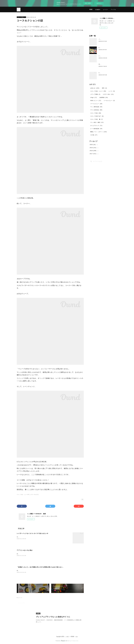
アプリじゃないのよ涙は (25, 550)
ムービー (106, 9)
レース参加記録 (96, 129)
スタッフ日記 (96, 113)
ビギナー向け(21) (35, 495)
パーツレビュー (96, 104)
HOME (91, 9)
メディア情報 (95, 94)
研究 (105, 88)
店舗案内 (98, 9)
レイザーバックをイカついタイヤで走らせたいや (33, 533)
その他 (94, 135)
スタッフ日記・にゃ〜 (21, 17)
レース (112, 91)
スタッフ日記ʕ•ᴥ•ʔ (97, 116)
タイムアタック (96, 126)
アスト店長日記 (96, 110)
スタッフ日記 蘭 (97, 119)
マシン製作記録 (96, 107)
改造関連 (104, 97)
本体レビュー (96, 101)
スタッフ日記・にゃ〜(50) (23, 495)
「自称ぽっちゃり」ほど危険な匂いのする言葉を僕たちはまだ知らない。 (40, 567)
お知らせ (95, 88)
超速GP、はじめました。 (24, 554)
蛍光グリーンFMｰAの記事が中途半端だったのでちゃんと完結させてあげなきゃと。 (40, 537)
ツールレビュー (109, 101)
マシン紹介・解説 (97, 122)
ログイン (99, 3)
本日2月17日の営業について (107, 64)
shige (94, 97)
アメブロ (113, 9)
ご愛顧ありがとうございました (107, 39)
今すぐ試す (88, 3)
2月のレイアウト (103, 73)
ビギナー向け (108, 94)
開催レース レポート (99, 132)
